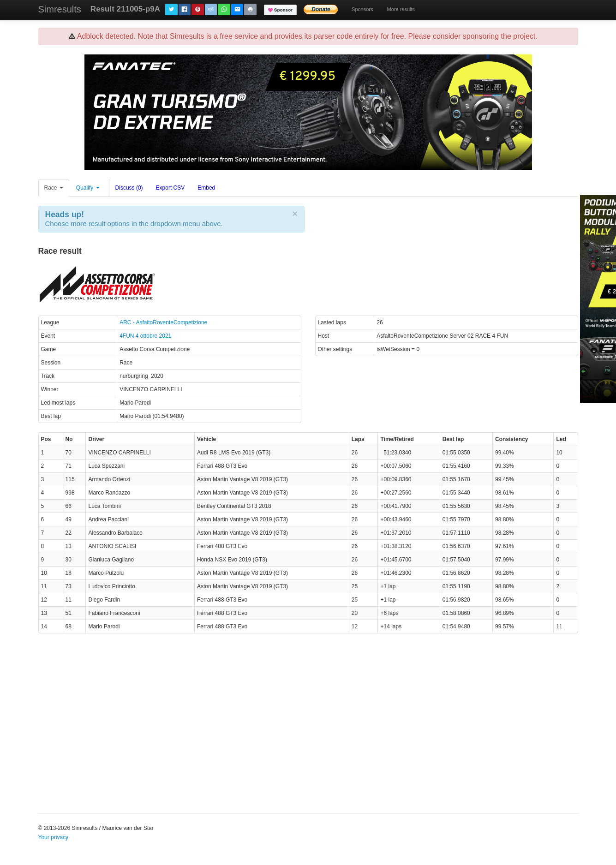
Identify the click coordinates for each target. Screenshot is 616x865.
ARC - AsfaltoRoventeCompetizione (163, 322)
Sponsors (362, 9)
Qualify (88, 188)
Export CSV (170, 188)
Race (54, 188)
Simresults (60, 9)
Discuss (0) (129, 188)
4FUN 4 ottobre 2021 (145, 336)
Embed (206, 188)
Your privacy (54, 837)
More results (401, 9)
